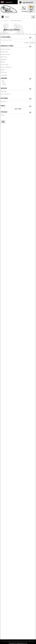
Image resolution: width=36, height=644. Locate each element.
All (3, 81)
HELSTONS (5, 65)
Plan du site (31, 641)
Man (3, 83)
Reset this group (30, 43)
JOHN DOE (5, 52)
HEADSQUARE (6, 54)
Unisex (4, 84)
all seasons (6, 94)
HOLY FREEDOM (7, 67)
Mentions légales (7, 641)
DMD (3, 62)
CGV (13, 641)
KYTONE (4, 72)
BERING (4, 60)
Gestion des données (21, 641)
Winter (4, 92)
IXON (3, 70)
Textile (4, 102)
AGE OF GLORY (6, 49)
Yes (3, 115)
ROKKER (4, 57)
